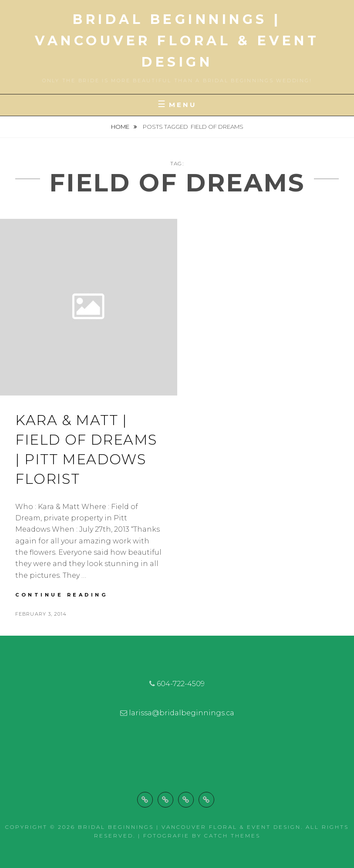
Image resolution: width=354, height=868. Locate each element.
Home (121, 127)
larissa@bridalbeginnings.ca (182, 713)
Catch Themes (232, 836)
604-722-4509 (181, 684)
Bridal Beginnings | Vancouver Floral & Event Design (177, 41)
